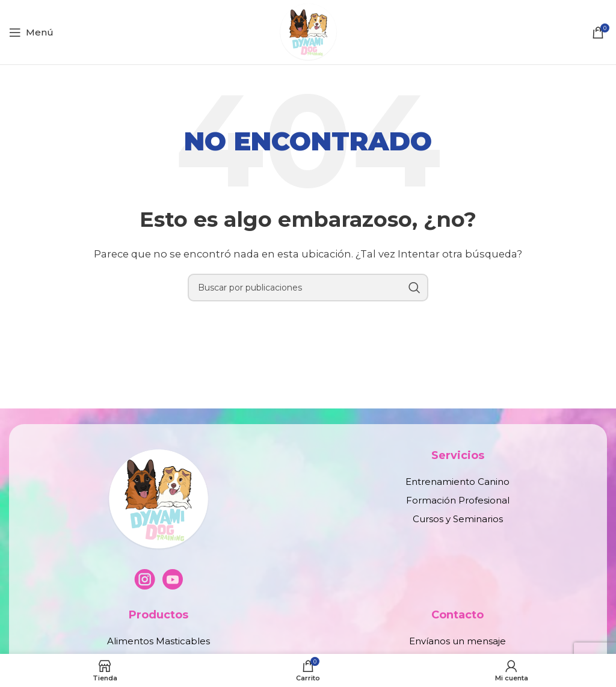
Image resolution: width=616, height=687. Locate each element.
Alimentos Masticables (159, 641)
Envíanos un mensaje (457, 641)
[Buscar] (308, 288)
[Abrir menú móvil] (31, 32)
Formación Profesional (458, 500)
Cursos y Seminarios (458, 519)
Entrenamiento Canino (457, 482)
